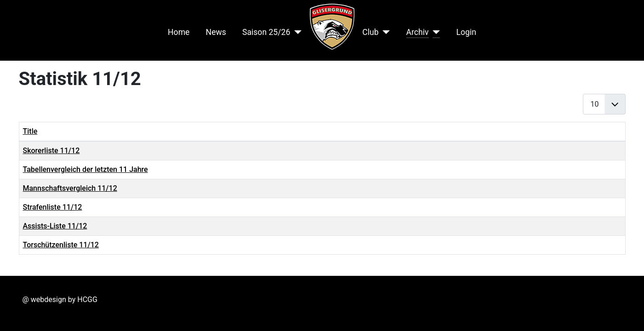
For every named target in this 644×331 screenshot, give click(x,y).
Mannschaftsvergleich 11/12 (70, 188)
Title (30, 131)
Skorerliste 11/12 (51, 151)
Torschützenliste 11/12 (61, 245)
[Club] (385, 32)
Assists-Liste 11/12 (55, 226)
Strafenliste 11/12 (53, 207)
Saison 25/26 (266, 32)
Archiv (418, 32)
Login (466, 32)
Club (370, 32)
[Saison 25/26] (296, 32)
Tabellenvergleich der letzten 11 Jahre (85, 169)
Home (179, 32)
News (216, 32)
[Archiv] (435, 32)
